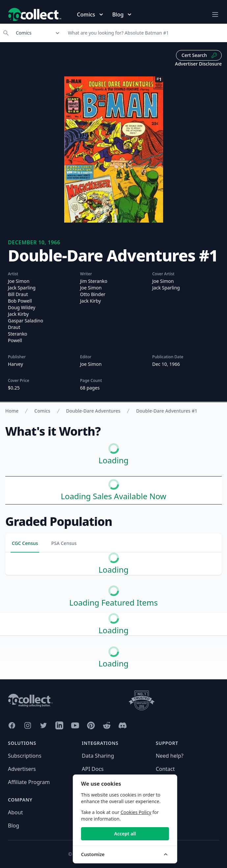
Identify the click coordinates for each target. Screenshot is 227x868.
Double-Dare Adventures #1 (167, 411)
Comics (42, 411)
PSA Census (64, 543)
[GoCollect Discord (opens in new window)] (123, 725)
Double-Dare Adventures (93, 411)
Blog (14, 826)
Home (12, 411)
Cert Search (199, 55)
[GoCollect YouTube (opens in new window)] (75, 725)
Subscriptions (25, 756)
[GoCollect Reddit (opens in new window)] (107, 725)
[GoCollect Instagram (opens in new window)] (28, 725)
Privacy (90, 812)
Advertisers (22, 769)
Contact (165, 769)
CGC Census (25, 543)
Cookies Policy (179, 812)
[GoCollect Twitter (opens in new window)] (43, 725)
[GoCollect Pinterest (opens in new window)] (91, 725)
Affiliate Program (29, 782)
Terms (89, 826)
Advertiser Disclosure (198, 64)
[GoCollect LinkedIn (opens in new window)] (59, 725)
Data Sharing (98, 756)
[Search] (145, 33)
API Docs (93, 769)
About (15, 812)
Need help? (170, 756)
